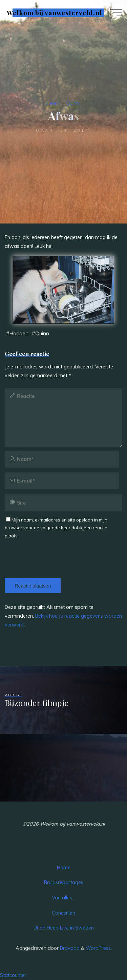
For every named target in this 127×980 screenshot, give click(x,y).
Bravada (69, 948)
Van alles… (63, 898)
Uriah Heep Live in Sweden (64, 928)
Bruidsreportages (64, 882)
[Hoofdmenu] (116, 13)
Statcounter (13, 975)
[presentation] (51, 554)
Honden (19, 333)
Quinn (72, 103)
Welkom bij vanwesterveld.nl (54, 13)
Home (64, 868)
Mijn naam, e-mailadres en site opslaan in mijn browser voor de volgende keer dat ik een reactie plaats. (56, 528)
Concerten (63, 913)
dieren (52, 103)
